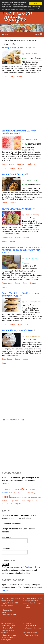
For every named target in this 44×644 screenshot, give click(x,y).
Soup (37, 501)
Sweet (9, 504)
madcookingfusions (33, 302)
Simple (29, 501)
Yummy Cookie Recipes (13, 174)
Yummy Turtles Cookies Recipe (16, 48)
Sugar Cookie (7, 359)
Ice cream (24, 498)
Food (6, 497)
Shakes (24, 501)
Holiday (19, 498)
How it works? (8, 628)
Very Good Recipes (8, 598)
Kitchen (35, 498)
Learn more (31, 10)
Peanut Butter (7, 283)
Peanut (33, 283)
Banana (26, 237)
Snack (33, 501)
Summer (4, 504)
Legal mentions (8, 610)
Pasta (4, 501)
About (27, 605)
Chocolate (5, 493)
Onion (39, 498)
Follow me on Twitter (10, 615)
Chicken (32, 490)
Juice (29, 498)
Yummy (20, 76)
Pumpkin (9, 501)
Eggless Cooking (33, 215)
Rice (17, 501)
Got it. (36, 3)
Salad (20, 501)
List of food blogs (31, 626)
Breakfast (18, 490)
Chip (20, 324)
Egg (34, 493)
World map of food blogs (33, 628)
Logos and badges (9, 635)
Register (29, 567)
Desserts (30, 493)
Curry (25, 493)
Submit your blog (9, 626)
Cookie (4, 76)
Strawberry (21, 164)
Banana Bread (7, 237)
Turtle (12, 76)
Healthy (13, 497)
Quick (13, 501)
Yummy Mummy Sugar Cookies (17, 330)
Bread (12, 241)
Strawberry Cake (8, 164)
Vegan (18, 504)
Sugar (4, 363)
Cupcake (20, 493)
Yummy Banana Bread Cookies (16, 209)
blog (5, 612)
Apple (3, 490)
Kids (26, 324)
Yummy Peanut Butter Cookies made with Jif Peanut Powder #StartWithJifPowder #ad (22, 250)
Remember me (10, 560)
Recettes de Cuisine (32, 635)
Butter (25, 283)
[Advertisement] (22, 105)
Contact (28, 608)
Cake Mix (32, 164)
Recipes (5, 34)
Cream (16, 493)
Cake (20, 168)
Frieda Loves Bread (34, 336)
